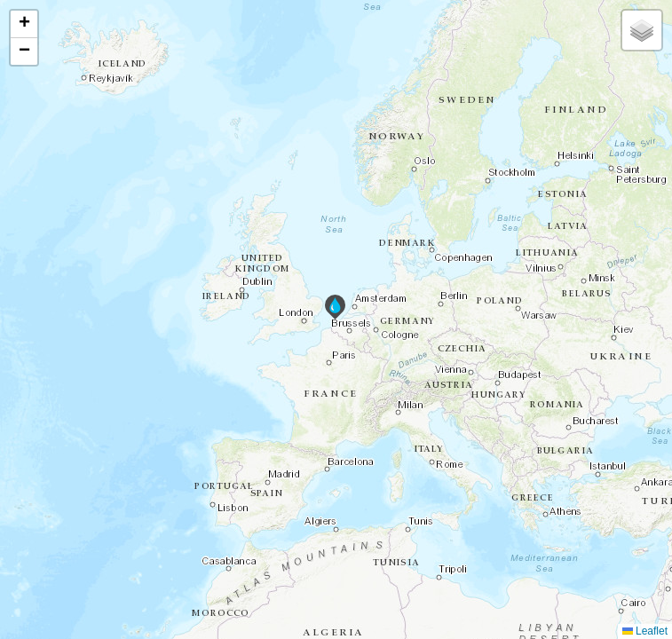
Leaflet (645, 631)
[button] (335, 307)
